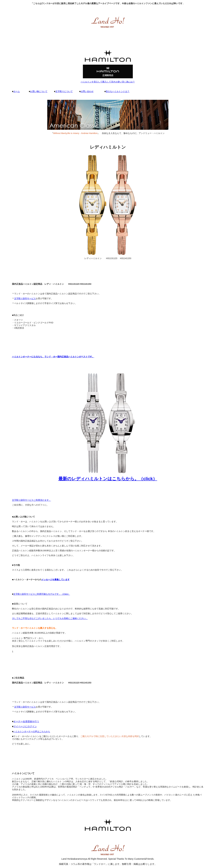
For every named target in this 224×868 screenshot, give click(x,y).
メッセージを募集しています (56, 580)
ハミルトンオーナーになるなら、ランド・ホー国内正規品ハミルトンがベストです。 (53, 357)
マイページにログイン (25, 726)
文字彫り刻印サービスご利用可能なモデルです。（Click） (42, 594)
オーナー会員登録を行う (26, 721)
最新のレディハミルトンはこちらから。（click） (108, 479)
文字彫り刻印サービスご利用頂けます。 (31, 500)
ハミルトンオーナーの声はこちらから (32, 731)
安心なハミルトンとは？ (118, 91)
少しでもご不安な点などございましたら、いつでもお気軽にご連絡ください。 (50, 618)
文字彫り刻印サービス (25, 298)
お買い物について (39, 91)
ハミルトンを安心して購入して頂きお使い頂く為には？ (108, 82)
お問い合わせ (87, 91)
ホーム (17, 91)
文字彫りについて (64, 91)
